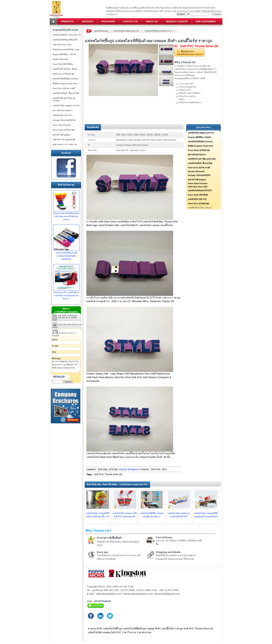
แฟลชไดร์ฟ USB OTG (197, 199)
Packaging (108, 21)
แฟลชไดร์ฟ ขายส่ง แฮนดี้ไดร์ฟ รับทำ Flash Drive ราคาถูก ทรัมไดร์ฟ (56, 1)
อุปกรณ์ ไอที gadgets (197, 180)
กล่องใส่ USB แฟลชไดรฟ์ (64, 140)
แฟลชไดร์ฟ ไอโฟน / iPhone (65, 69)
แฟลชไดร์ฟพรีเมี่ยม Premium (200, 142)
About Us (152, 21)
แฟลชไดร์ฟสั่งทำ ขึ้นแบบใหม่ (200, 163)
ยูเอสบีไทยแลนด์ (101, 31)
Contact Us (130, 21)
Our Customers (206, 21)
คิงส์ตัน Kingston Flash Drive (201, 146)
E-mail (55, 346)
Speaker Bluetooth (196, 171)
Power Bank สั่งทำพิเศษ (198, 195)
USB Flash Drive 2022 (198, 187)
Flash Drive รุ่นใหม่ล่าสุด (198, 203)
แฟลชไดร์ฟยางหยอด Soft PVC (126, 31)
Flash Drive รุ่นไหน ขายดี (199, 168)
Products (67, 21)
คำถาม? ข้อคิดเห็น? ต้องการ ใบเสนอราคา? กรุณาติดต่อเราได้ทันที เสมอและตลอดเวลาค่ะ (66, 366)
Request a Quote (177, 21)
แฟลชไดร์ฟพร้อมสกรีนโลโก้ (200, 190)
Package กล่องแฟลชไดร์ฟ (199, 175)
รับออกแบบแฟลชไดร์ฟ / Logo (66, 49)
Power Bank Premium (198, 183)
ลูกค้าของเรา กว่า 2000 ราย (65, 144)
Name (55, 340)
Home (54, 21)
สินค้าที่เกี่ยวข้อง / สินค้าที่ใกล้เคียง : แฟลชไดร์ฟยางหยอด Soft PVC (117, 485)
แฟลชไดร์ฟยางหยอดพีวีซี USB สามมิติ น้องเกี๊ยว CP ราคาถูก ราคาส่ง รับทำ (97, 517)
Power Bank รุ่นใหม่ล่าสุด (199, 150)
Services (88, 21)
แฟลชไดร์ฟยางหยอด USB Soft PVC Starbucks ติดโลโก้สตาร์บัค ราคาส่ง (124, 517)
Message (56, 358)
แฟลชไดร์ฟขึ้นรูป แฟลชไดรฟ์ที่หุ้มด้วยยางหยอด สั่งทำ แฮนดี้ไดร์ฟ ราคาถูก (161, 31)
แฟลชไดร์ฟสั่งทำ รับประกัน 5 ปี (67, 35)
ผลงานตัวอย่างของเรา (197, 155)
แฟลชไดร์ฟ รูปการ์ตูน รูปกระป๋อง (202, 159)
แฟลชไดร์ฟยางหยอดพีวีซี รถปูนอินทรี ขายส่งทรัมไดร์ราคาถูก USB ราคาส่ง (206, 517)
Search (216, 14)
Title (54, 352)
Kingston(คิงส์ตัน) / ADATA (200, 137)
